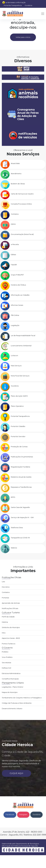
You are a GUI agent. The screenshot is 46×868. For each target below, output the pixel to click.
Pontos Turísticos (9, 644)
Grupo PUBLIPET (17, 275)
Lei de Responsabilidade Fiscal (23, 336)
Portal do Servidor (18, 436)
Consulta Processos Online (21, 204)
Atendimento (16, 174)
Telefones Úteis (17, 528)
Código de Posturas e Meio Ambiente (17, 703)
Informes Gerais (17, 305)
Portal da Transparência (13, 5)
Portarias (5, 598)
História (5, 622)
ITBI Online (15, 315)
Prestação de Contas (19, 447)
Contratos (15, 214)
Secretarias (6, 663)
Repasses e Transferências (21, 487)
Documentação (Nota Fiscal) (22, 234)
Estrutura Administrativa (11, 673)
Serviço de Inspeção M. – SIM (22, 517)
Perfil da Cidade (8, 617)
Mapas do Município (10, 692)
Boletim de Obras (18, 184)
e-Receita (15, 244)
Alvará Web (15, 163)
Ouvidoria (28, 5)
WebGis (14, 548)
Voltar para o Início (23, 37)
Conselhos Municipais (10, 679)
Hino (4, 633)
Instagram (23, 815)
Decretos (6, 587)
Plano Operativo (17, 406)
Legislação (15, 325)
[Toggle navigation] (42, 14)
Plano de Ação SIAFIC (19, 396)
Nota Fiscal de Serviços (20, 376)
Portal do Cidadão (18, 426)
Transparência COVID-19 (20, 538)
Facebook (10, 815)
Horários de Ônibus (18, 285)
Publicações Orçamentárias (22, 457)
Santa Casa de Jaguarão (20, 507)
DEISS (13, 224)
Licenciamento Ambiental (21, 346)
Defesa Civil (6, 668)
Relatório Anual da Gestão (21, 477)
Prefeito (5, 652)
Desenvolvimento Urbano (12, 709)
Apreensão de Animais (11, 603)
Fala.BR (14, 265)
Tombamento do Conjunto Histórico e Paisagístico (22, 698)
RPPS (13, 497)
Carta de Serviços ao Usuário (22, 194)
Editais (13, 255)
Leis (3, 582)
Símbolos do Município (11, 627)
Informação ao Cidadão (20, 295)
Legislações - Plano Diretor (13, 687)
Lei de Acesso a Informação (16, 2)
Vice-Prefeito (7, 657)
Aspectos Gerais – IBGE (11, 638)
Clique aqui (16, 773)
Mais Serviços (16, 366)
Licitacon (14, 356)
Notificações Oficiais (10, 608)
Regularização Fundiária (20, 467)
